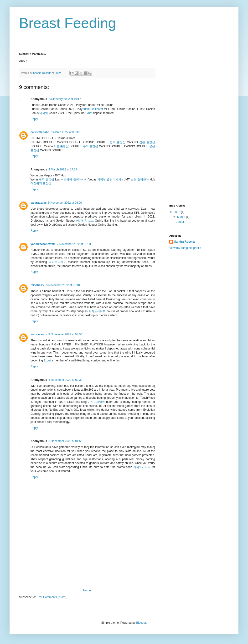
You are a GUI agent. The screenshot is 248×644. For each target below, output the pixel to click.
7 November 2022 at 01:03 (74, 244)
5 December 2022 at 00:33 (65, 380)
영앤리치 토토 (85, 221)
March (182, 217)
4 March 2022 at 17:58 (63, 169)
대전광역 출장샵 (41, 183)
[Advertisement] (87, 568)
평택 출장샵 (118, 142)
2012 (177, 212)
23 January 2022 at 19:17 (65, 99)
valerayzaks (39, 203)
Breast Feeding (68, 23)
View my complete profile (185, 248)
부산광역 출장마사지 (74, 180)
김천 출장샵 (147, 142)
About (180, 222)
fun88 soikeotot (93, 109)
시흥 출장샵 (61, 146)
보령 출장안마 (140, 180)
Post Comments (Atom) (51, 597)
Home (87, 590)
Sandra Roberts (185, 242)
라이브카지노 (57, 262)
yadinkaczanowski (43, 244)
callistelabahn (40, 132)
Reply (34, 119)
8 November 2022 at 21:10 (63, 285)
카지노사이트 (97, 311)
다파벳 (44, 113)
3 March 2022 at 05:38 (65, 132)
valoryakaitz (39, 334)
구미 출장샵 (90, 146)
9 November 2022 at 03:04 (65, 334)
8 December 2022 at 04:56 (65, 441)
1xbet (89, 113)
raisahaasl (38, 285)
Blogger (141, 623)
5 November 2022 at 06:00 (65, 203)
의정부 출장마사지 (109, 180)
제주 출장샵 (46, 180)
